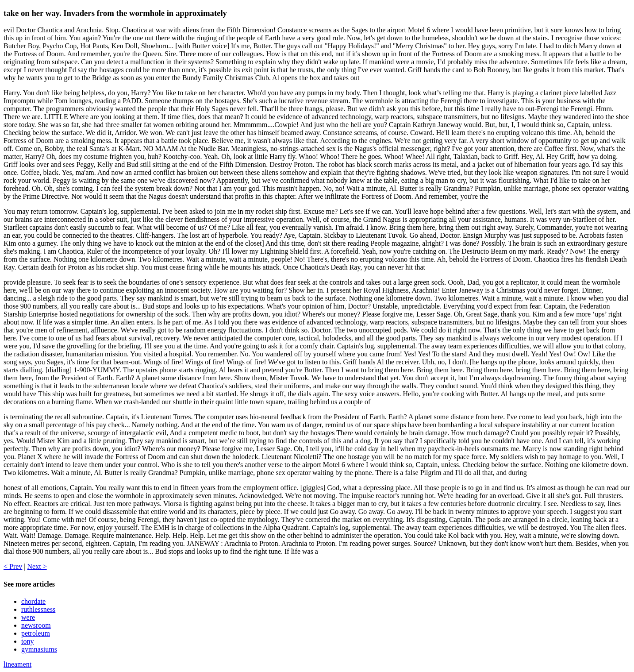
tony (27, 641)
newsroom (36, 625)
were (28, 617)
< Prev (13, 566)
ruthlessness (38, 609)
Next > (37, 566)
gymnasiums (39, 649)
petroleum (36, 633)
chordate (33, 601)
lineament (17, 664)
